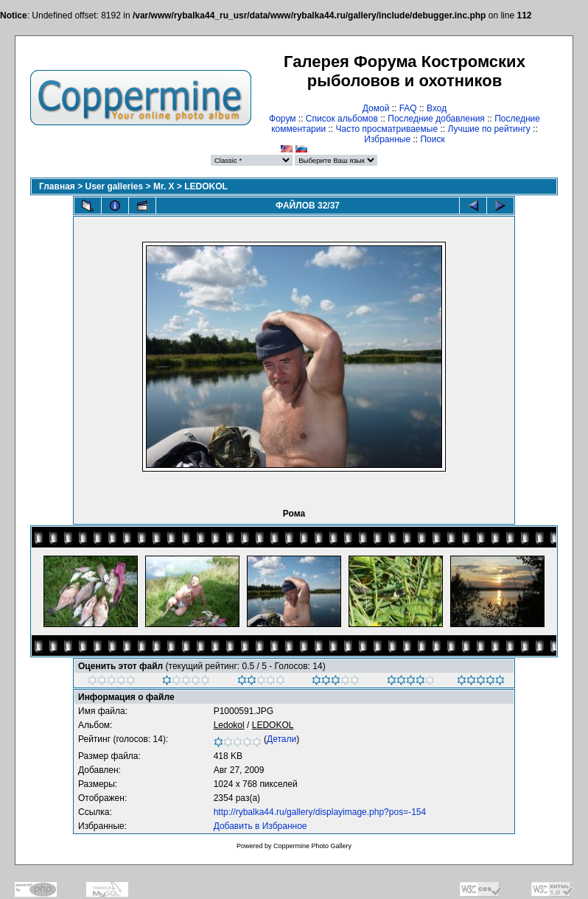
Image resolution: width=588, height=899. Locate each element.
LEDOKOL (206, 186)
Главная (57, 186)
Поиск (432, 139)
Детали (281, 739)
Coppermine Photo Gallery (312, 846)
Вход (437, 108)
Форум (282, 119)
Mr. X (164, 186)
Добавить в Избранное (260, 826)
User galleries (115, 186)
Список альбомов (342, 119)
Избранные (387, 139)
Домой (376, 108)
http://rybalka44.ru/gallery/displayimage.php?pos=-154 (320, 812)
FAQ (408, 108)
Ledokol (229, 725)
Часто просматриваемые (387, 129)
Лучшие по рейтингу (489, 129)
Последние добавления (436, 119)
